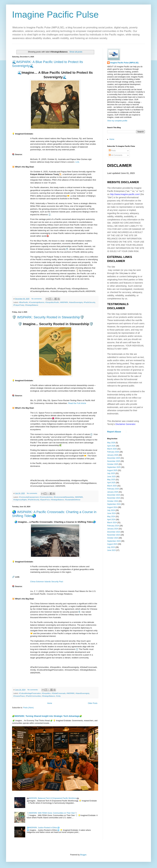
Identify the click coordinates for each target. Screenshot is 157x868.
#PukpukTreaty (19, 305)
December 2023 (114, 532)
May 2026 (111, 443)
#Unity (58, 696)
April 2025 (111, 483)
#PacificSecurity (89, 302)
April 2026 (111, 446)
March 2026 (112, 449)
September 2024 (114, 504)
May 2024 (111, 517)
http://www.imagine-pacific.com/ (125, 194)
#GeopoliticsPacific (52, 302)
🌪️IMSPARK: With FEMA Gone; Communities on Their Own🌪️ (52, 813)
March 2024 (112, 523)
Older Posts (93, 703)
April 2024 (111, 520)
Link (77, 162)
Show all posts (76, 52)
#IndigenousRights (20, 500)
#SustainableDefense (73, 500)
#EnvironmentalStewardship (64, 497)
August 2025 (112, 470)
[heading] (55, 562)
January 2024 (113, 529)
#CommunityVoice (46, 497)
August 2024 (112, 507)
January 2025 (113, 492)
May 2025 (111, 480)
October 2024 (113, 501)
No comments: (37, 299)
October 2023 (113, 538)
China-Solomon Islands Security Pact (47, 582)
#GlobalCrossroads (59, 693)
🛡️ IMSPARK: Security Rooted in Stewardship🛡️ (48, 317)
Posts (112, 151)
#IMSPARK (64, 302)
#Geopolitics (46, 693)
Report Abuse (114, 432)
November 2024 (114, 498)
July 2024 (111, 510)
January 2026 (113, 455)
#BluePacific (23, 302)
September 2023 (114, 541)
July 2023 (111, 547)
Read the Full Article (77, 403)
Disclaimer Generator (125, 424)
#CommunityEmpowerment (29, 497)
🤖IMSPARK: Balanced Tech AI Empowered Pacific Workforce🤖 (53, 798)
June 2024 (111, 513)
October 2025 (113, 464)
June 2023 (111, 550)
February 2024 (113, 526)
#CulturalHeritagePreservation (30, 693)
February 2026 (113, 452)
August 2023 (112, 544)
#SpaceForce (45, 500)
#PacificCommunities (33, 696)
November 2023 (114, 535)
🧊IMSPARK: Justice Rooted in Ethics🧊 (43, 828)
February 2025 (113, 489)
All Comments (116, 155)
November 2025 (114, 461)
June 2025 (111, 477)
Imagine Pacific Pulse (55, 15)
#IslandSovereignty (76, 302)
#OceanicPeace (19, 696)
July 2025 (111, 473)
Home (50, 703)
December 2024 (114, 495)
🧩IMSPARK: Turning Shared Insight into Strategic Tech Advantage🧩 (47, 716)
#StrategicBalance (32, 305)
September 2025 (114, 467)
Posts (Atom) (28, 708)
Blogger (83, 855)
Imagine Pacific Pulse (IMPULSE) (124, 63)
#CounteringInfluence (37, 302)
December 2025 (114, 458)
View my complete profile (117, 121)
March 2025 (112, 486)
